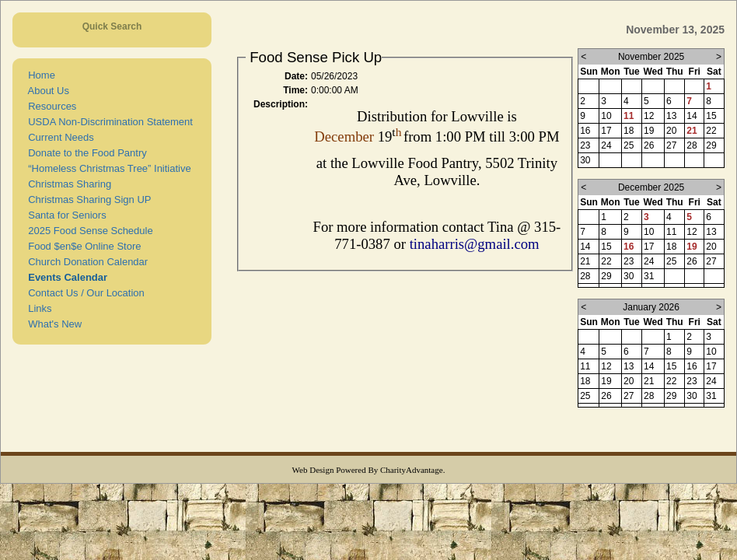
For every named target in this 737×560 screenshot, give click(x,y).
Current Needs (58, 137)
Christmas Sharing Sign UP (87, 199)
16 (629, 247)
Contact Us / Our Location (84, 293)
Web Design (313, 470)
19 (692, 247)
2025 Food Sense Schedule (88, 231)
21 (692, 131)
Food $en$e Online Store (82, 246)
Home (39, 75)
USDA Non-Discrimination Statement (108, 122)
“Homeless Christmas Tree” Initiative (107, 168)
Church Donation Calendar (85, 262)
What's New (52, 324)
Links (37, 308)
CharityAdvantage (412, 470)
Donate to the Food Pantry (85, 153)
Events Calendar (65, 277)
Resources (49, 106)
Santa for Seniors (65, 215)
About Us (46, 91)
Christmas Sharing (67, 184)
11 (629, 116)
